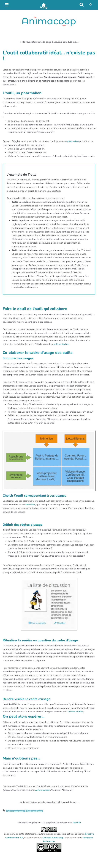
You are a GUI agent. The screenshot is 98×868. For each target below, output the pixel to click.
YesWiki (77, 823)
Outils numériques (34, 811)
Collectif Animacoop (53, 838)
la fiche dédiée (61, 344)
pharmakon (73, 141)
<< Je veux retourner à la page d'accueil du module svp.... (49, 42)
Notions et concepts (16, 811)
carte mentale (42, 790)
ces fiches (30, 505)
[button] (91, 5)
